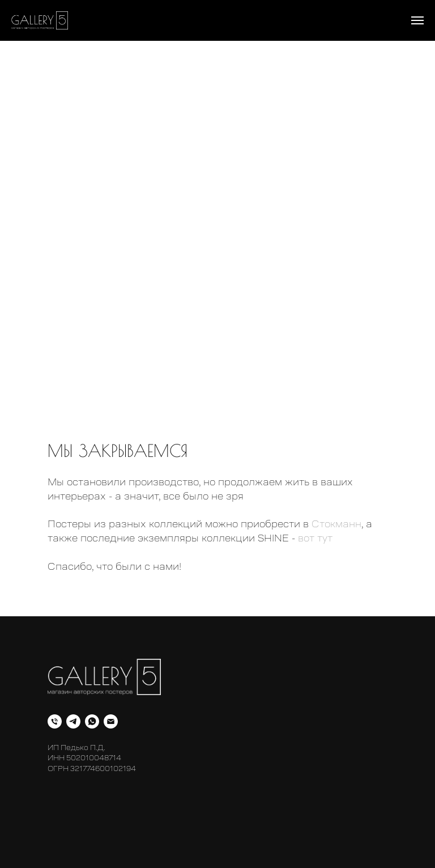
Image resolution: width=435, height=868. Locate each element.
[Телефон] (55, 721)
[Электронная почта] (111, 721)
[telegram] (73, 721)
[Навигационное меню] (417, 20)
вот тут (315, 538)
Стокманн (336, 524)
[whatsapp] (92, 721)
